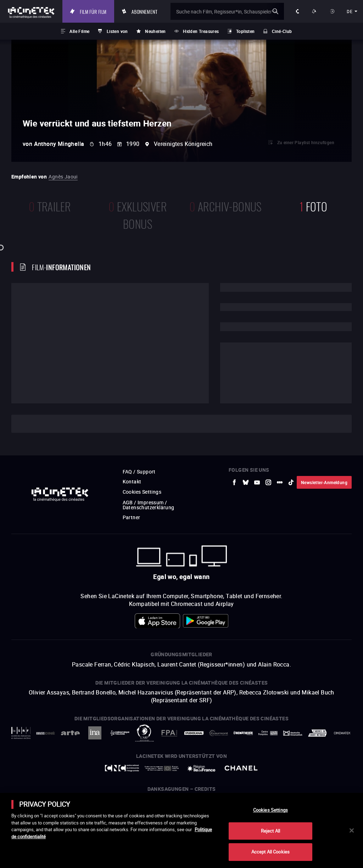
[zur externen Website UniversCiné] (58, 740)
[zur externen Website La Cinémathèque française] (237, 740)
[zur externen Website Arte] (80, 740)
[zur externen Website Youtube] (257, 482)
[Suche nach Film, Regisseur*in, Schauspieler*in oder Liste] (227, 11)
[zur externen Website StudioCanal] (192, 740)
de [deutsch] (350, 11)
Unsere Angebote (315, 11)
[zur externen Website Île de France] (201, 782)
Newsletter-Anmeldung (324, 482)
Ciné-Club (282, 31)
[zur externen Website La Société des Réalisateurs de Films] (28, 740)
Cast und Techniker (50, 424)
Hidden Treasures (201, 31)
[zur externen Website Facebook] (234, 482)
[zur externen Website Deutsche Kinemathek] (281, 740)
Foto (313, 206)
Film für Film (93, 11)
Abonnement (144, 11)
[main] (181, 830)
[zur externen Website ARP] (147, 740)
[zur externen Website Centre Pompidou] (259, 740)
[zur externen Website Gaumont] (214, 740)
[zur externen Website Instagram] (268, 482)
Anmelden (333, 11)
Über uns (298, 11)
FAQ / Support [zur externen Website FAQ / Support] (139, 472)
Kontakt (132, 481)
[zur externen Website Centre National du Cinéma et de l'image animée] (122, 782)
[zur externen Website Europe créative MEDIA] (162, 782)
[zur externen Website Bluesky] (246, 482)
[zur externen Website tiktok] (291, 482)
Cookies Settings (142, 492)
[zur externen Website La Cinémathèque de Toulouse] (125, 740)
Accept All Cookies (270, 852)
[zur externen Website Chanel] (241, 782)
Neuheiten (155, 31)
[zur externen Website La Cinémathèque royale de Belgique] (335, 740)
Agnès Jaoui (63, 177)
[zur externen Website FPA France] (170, 740)
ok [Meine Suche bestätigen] (275, 11)
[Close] (352, 830)
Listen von (117, 31)
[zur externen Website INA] (103, 740)
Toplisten (245, 31)
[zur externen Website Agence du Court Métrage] (304, 740)
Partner (132, 517)
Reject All (270, 831)
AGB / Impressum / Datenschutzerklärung (149, 505)
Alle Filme (79, 31)
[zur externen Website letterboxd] (280, 482)
